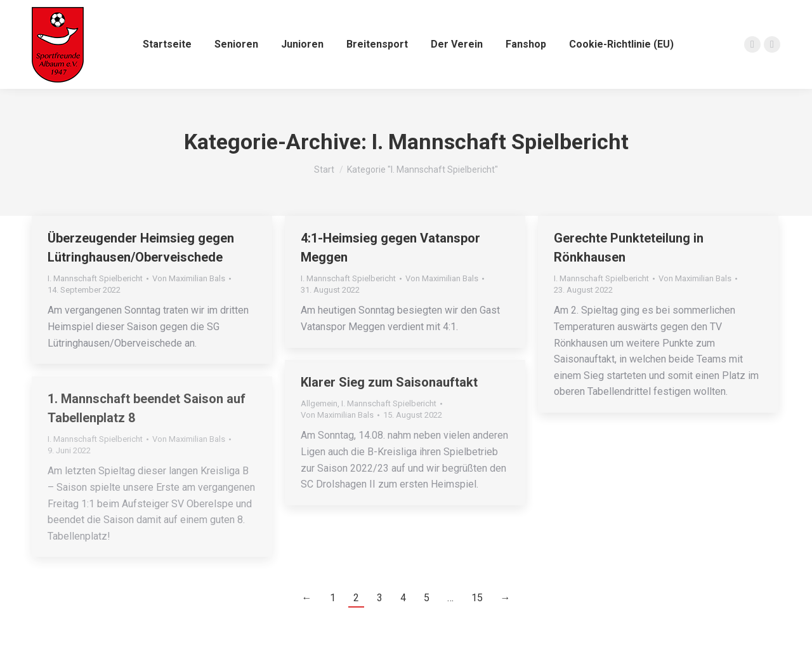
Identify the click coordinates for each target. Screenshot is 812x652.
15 (477, 598)
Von (189, 278)
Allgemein (319, 403)
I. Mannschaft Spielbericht (95, 278)
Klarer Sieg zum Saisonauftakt (389, 382)
